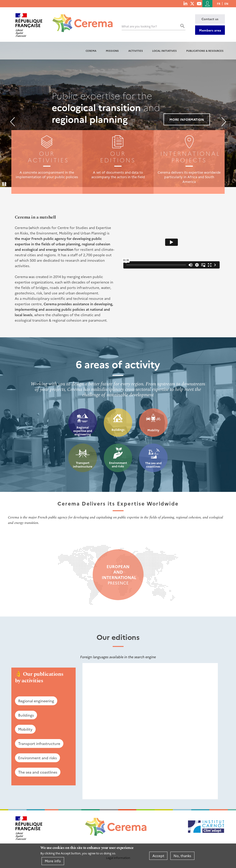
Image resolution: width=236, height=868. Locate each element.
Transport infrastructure (83, 465)
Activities (136, 51)
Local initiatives (164, 51)
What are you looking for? (139, 26)
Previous (12, 122)
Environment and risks (118, 465)
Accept (158, 856)
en (226, 4)
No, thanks (182, 856)
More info (53, 861)
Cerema (91, 51)
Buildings (118, 430)
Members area (210, 30)
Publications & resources (205, 51)
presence (118, 575)
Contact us (210, 19)
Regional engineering (36, 701)
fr (219, 4)
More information (187, 119)
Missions (112, 51)
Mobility (153, 430)
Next (224, 122)
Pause (5, 184)
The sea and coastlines (153, 465)
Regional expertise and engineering (83, 431)
